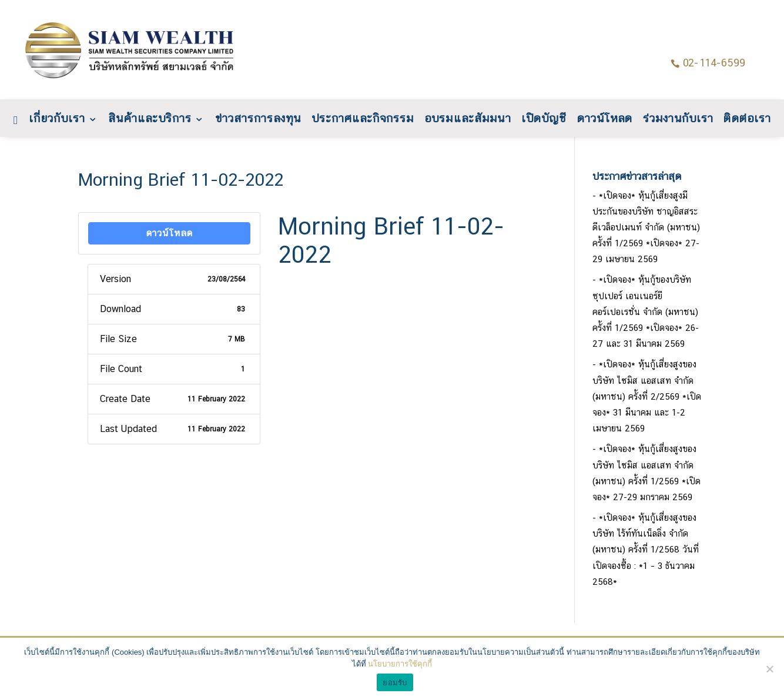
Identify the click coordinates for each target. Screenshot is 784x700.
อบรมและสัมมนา (468, 120)
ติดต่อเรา (747, 120)
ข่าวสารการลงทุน (257, 120)
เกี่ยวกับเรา (57, 120)
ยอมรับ (395, 683)
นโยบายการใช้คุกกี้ (400, 664)
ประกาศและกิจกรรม (362, 120)
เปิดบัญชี (544, 120)
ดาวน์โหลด (604, 120)
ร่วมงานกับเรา (678, 120)
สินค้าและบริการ (150, 120)
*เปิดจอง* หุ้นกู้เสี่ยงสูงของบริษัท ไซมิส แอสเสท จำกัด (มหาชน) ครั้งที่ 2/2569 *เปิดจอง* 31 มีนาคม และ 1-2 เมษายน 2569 (647, 396)
